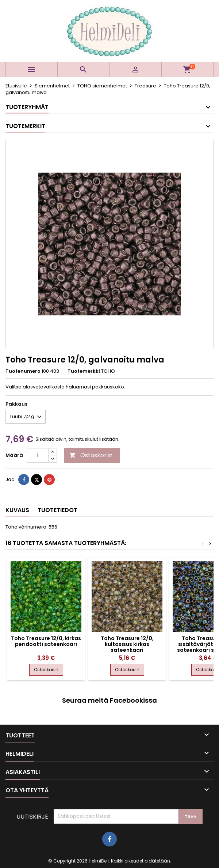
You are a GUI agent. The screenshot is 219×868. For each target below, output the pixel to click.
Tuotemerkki (84, 371)
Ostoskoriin (91, 455)
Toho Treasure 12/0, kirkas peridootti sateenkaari (46, 641)
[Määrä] (38, 455)
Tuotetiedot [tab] (57, 510)
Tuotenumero (23, 371)
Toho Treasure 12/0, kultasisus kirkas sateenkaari (127, 644)
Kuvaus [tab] (17, 510)
